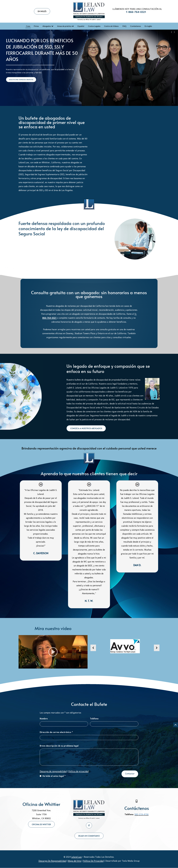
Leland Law (76, 857)
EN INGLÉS (42, 11)
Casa (28, 26)
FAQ (124, 26)
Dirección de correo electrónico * (56, 732)
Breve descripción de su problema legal (59, 746)
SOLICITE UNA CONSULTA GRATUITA (21, 80)
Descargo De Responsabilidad (52, 861)
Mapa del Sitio (75, 861)
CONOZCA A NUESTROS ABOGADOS (86, 428)
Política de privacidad (78, 772)
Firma (36, 26)
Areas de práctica (64, 26)
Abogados (47, 26)
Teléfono (94, 719)
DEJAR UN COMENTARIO (89, 836)
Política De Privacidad (93, 861)
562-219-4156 (142, 815)
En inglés (148, 26)
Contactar (130, 774)
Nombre (44, 719)
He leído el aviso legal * (53, 776)
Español (81, 26)
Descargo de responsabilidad (53, 772)
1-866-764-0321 (136, 12)
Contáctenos (136, 26)
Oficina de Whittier (41, 824)
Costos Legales (94, 26)
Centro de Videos (111, 26)
